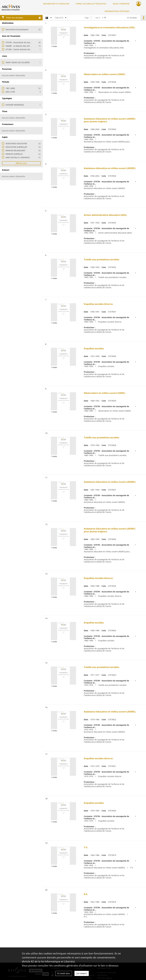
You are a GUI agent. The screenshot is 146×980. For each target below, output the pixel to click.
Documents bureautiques (17, 29)
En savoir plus (64, 973)
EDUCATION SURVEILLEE (16, 147)
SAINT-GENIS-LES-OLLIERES (18, 62)
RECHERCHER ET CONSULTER (56, 4)
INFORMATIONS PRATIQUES (117, 11)
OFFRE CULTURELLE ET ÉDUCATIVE (91, 4)
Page (87, 18)
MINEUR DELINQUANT (15, 150)
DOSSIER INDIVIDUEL (15, 105)
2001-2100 (10, 92)
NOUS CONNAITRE (121, 4)
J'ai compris (82, 973)
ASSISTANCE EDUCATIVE (16, 143)
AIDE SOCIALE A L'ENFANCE (18, 157)
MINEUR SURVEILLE (14, 154)
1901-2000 (10, 88)
